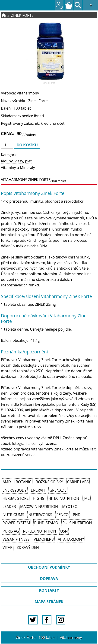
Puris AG (11, 531)
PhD (77, 515)
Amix (7, 482)
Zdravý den (28, 547)
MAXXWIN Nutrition (39, 506)
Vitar (8, 547)
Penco (62, 515)
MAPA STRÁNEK (49, 602)
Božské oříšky (49, 482)
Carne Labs (78, 482)
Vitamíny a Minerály (18, 168)
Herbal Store (16, 498)
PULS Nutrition (77, 523)
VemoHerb (44, 539)
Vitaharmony (28, 93)
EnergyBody (15, 490)
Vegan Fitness (16, 539)
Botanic (23, 482)
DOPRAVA (49, 579)
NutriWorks (40, 515)
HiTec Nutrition (64, 498)
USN (64, 531)
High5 (38, 498)
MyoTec (70, 506)
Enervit (38, 490)
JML (86, 498)
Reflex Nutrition (39, 531)
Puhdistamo (46, 523)
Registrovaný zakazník (20, 123)
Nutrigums (13, 515)
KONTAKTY (49, 590)
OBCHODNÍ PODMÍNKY (49, 567)
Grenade (58, 490)
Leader (9, 506)
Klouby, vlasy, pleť (16, 161)
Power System (16, 523)
